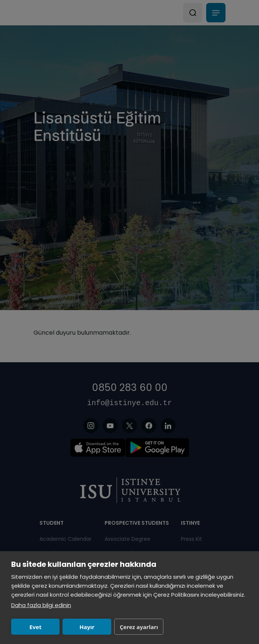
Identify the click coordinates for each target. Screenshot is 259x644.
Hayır (87, 627)
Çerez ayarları (139, 627)
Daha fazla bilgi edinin (41, 605)
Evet (35, 627)
